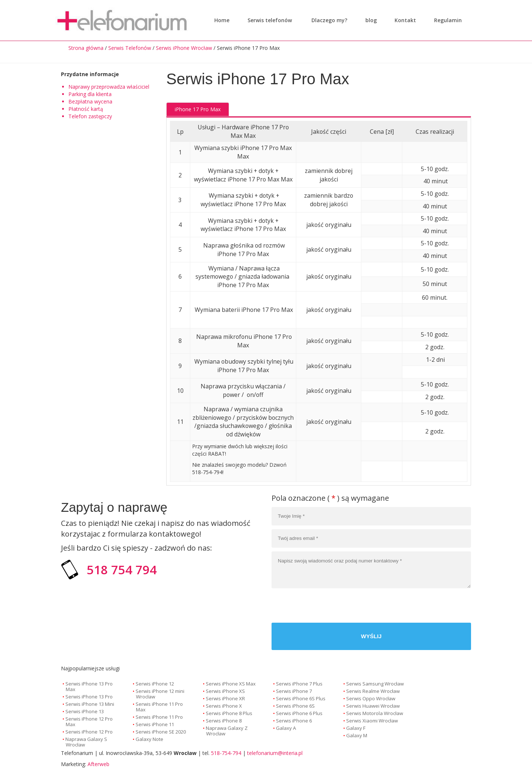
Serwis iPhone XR (225, 698)
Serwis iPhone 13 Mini (90, 704)
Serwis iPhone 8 (224, 721)
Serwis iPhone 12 (155, 684)
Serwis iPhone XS (225, 691)
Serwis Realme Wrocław (373, 691)
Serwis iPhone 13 (85, 711)
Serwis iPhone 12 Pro (89, 732)
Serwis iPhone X (224, 706)
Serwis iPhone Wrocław (184, 48)
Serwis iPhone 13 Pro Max (89, 686)
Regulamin (446, 20)
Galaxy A (286, 728)
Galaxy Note (149, 739)
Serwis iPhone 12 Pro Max (89, 722)
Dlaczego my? (328, 20)
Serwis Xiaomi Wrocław (372, 721)
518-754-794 (226, 753)
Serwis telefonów (270, 20)
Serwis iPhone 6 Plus (299, 713)
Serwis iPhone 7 (294, 691)
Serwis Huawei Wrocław (373, 706)
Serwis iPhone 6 (294, 721)
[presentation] (415, 606)
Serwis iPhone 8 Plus (229, 713)
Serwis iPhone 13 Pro (89, 697)
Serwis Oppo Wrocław (371, 698)
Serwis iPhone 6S (295, 706)
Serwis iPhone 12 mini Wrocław (160, 694)
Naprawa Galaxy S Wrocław (86, 742)
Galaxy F (356, 728)
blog (369, 20)
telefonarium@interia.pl (275, 753)
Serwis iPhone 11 (155, 724)
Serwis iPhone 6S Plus (301, 698)
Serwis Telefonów (130, 48)
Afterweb (98, 764)
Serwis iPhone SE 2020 (161, 732)
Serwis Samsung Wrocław (375, 684)
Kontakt (403, 20)
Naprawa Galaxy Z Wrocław (227, 731)
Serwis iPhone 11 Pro (159, 717)
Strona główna (86, 48)
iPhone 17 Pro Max (198, 109)
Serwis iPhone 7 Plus (299, 684)
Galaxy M (357, 735)
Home (222, 20)
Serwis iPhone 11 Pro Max (159, 707)
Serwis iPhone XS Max (231, 684)
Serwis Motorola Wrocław (375, 713)
